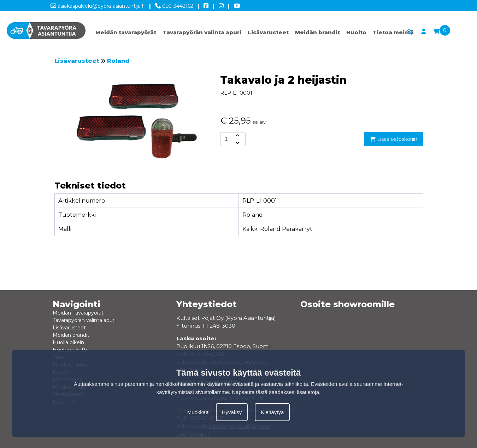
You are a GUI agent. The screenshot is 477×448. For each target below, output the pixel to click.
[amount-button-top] (237, 136)
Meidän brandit (317, 32)
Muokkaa (198, 412)
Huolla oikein (68, 342)
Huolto (356, 32)
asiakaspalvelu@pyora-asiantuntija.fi (98, 5)
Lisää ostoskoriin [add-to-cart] (394, 139)
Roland (118, 61)
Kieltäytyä (272, 412)
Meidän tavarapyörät (126, 32)
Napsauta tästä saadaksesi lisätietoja (275, 392)
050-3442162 (174, 5)
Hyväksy (232, 412)
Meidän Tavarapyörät (78, 313)
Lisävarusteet (268, 32)
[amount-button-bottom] (237, 143)
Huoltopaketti (70, 350)
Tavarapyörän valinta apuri (202, 32)
